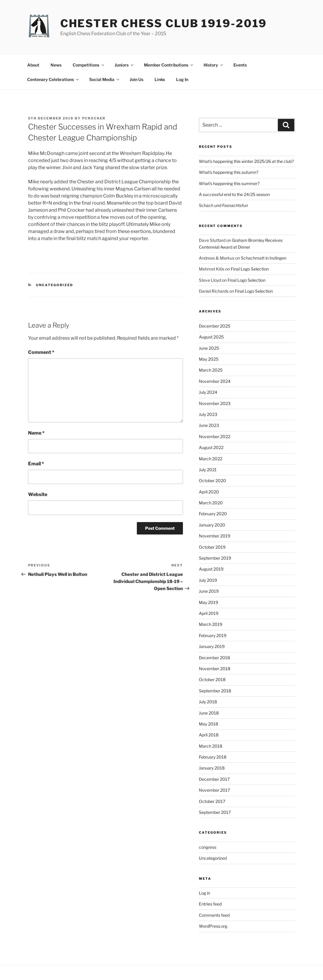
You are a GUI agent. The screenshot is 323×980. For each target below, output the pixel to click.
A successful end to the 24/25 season (234, 194)
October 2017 (212, 801)
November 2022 (215, 436)
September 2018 (215, 691)
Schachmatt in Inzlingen (264, 258)
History (214, 65)
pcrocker (94, 118)
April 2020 (209, 492)
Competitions (89, 65)
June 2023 (209, 425)
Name (36, 433)
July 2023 (208, 414)
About (33, 65)
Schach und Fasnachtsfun (223, 205)
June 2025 (209, 348)
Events (240, 65)
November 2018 (215, 669)
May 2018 (208, 724)
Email (36, 464)
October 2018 (212, 679)
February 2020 (213, 514)
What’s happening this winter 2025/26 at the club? (246, 161)
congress (208, 847)
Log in (204, 893)
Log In (182, 79)
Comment (41, 352)
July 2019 (208, 580)
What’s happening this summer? (229, 183)
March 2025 (211, 370)
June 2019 (209, 591)
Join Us (137, 79)
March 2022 (211, 459)
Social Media (105, 79)
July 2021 (208, 470)
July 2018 (208, 702)
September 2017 (215, 812)
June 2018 (209, 713)
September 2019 (215, 558)
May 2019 (208, 602)
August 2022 (211, 447)
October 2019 (212, 547)
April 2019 (209, 613)
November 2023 (215, 403)
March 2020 (211, 503)
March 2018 (211, 746)
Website (38, 494)
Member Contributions (169, 65)
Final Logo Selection (250, 269)
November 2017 (214, 790)
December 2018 (214, 658)
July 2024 (208, 392)
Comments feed (214, 915)
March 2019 (211, 624)
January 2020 (212, 525)
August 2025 (211, 337)
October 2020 (212, 481)
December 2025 (215, 326)
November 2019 (215, 536)
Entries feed (210, 904)
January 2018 (212, 768)
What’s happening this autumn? (229, 172)
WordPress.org (213, 926)
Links (160, 79)
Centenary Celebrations (53, 79)
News (56, 65)
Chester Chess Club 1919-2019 (164, 23)
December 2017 (214, 779)
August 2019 (211, 569)
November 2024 (215, 381)
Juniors (124, 65)
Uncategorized (55, 285)
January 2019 (212, 646)
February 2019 (213, 635)
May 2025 (209, 359)
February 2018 (213, 757)
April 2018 (209, 735)
